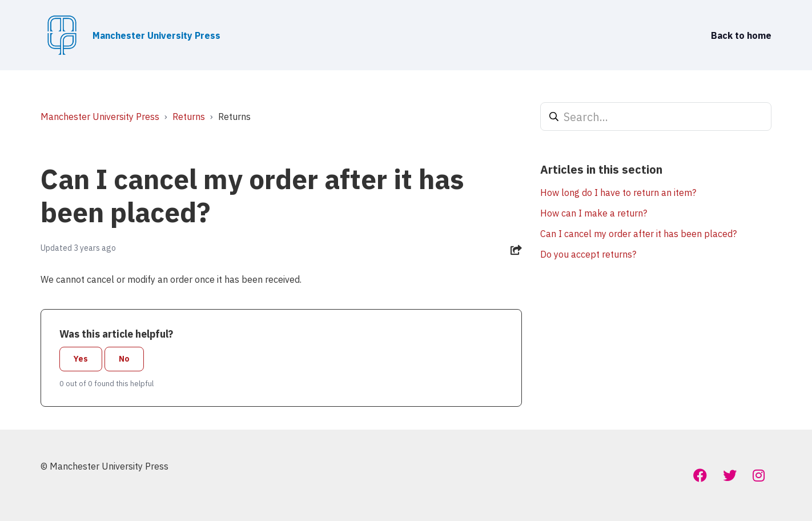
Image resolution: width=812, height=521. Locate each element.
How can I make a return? (594, 213)
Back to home (741, 35)
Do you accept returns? (588, 254)
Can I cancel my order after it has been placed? (638, 234)
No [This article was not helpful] (124, 359)
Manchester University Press (100, 117)
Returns (189, 117)
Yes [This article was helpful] (81, 359)
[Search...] (656, 117)
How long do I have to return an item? (618, 193)
